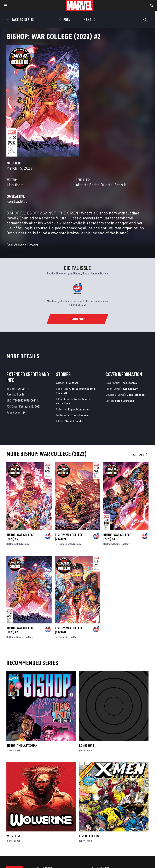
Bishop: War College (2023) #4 (69, 537)
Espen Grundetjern (79, 409)
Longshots (87, 746)
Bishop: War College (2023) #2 (20, 630)
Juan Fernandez (136, 395)
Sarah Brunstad (75, 421)
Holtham (11, 544)
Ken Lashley (17, 201)
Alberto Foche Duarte (94, 185)
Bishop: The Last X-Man (22, 746)
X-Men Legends (89, 836)
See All (141, 455)
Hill (18, 544)
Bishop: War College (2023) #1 (69, 630)
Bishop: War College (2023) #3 (117, 537)
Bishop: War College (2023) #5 (20, 537)
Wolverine (14, 836)
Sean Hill (122, 185)
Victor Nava (63, 403)
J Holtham (15, 185)
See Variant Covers (22, 245)
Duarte (68, 544)
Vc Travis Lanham (78, 415)
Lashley (25, 544)
